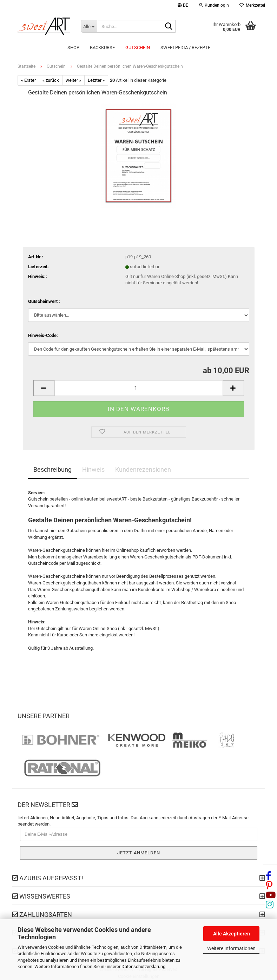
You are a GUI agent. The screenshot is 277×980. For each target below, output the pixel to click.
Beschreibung (52, 469)
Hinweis (93, 469)
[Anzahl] (139, 388)
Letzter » (96, 80)
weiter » (73, 80)
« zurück (51, 80)
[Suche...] (89, 26)
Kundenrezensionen (143, 469)
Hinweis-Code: (43, 335)
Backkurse (102, 48)
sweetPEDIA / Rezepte (185, 48)
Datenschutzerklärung (143, 966)
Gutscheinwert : (44, 301)
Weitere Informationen (231, 948)
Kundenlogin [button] (214, 5)
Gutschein (138, 48)
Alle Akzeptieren (232, 934)
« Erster (28, 80)
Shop (73, 48)
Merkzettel (252, 5)
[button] (183, 6)
